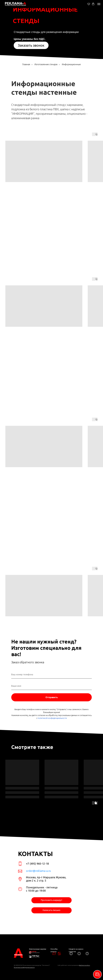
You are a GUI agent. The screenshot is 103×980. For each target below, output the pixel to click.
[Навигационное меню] (99, 4)
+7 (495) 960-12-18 (37, 864)
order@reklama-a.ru (38, 871)
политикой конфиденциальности (52, 718)
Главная (26, 64)
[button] (89, 4)
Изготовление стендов (46, 64)
